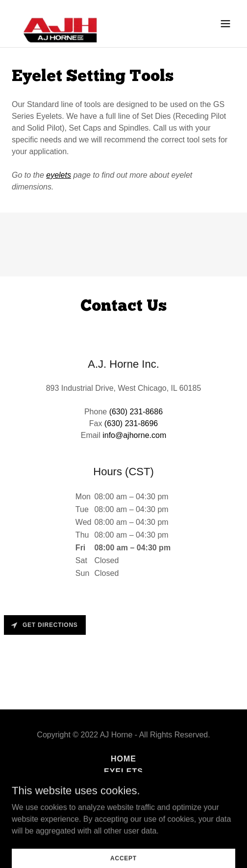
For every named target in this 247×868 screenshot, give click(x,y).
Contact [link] (123, 810)
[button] (225, 24)
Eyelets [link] (123, 772)
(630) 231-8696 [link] (131, 423)
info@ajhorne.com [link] (134, 435)
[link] (58, 24)
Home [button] (123, 759)
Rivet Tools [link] (123, 784)
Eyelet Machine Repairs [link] (123, 797)
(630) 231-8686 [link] (136, 412)
